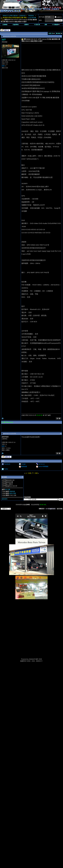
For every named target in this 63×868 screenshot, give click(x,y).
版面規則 (5, 499)
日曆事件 (26, 25)
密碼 (40, 20)
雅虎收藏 (24, 466)
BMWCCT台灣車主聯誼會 (10, 16)
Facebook (7, 464)
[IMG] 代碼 (13, 493)
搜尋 (46, 25)
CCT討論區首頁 (51, 509)
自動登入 (58, 17)
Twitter (6, 469)
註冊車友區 (22, 16)
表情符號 (12, 491)
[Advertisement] (31, 615)
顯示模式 (58, 33)
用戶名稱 (42, 17)
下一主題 (35, 473)
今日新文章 (37, 25)
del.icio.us (41, 464)
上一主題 (28, 473)
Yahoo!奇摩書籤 (43, 466)
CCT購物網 (56, 25)
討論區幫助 (16, 25)
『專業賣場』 (31, 16)
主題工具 (51, 33)
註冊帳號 (5, 25)
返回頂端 (60, 509)
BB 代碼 (8, 490)
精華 (3, 66)
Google (23, 464)
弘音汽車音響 (32, 18)
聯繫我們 (42, 509)
